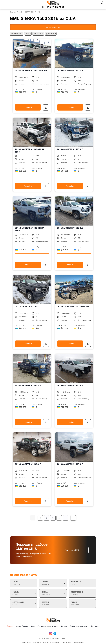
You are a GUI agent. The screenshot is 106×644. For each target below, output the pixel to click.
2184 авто (24, 583)
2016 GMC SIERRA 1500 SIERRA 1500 (30, 151)
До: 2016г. (50, 34)
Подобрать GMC (72, 550)
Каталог (64, 626)
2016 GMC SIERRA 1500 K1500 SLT (31, 71)
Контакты (95, 626)
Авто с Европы (22, 626)
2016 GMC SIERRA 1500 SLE (70, 71)
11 (66, 518)
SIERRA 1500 (29, 12)
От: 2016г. (38, 34)
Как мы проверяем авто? (48, 626)
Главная (13, 12)
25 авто (82, 583)
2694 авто (53, 603)
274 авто (82, 593)
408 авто (53, 583)
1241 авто (53, 593)
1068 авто (82, 603)
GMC (20, 12)
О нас (33, 626)
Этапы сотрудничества (79, 626)
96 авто (24, 593)
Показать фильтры (53, 27)
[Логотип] (53, 3)
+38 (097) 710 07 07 (55, 7)
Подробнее (28, 107)
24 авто (24, 603)
